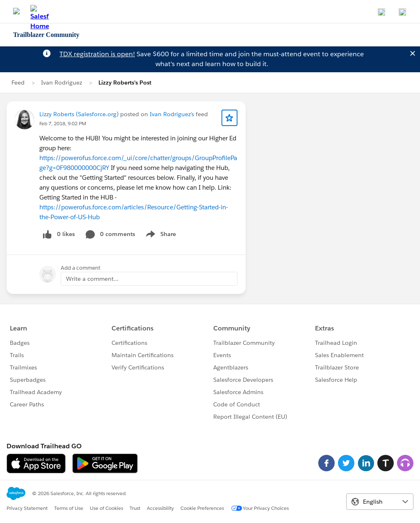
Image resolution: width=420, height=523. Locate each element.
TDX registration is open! (97, 54)
